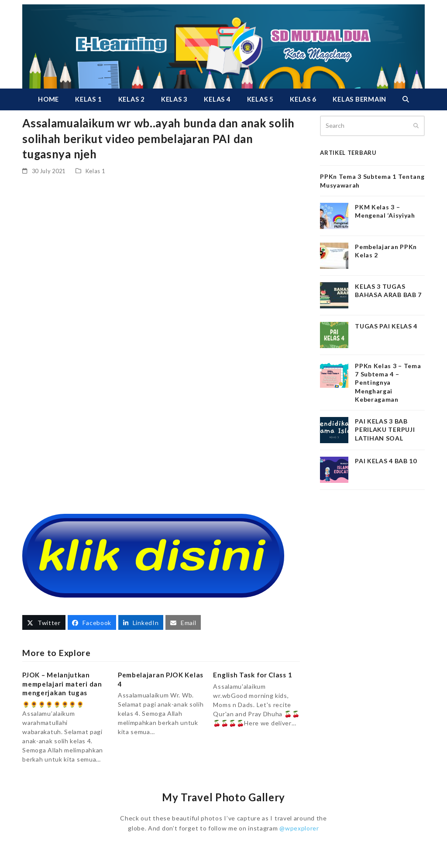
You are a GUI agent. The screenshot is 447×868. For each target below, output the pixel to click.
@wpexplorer (299, 828)
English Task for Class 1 (253, 675)
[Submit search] (416, 126)
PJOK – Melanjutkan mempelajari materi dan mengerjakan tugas (62, 684)
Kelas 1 (95, 171)
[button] (406, 99)
